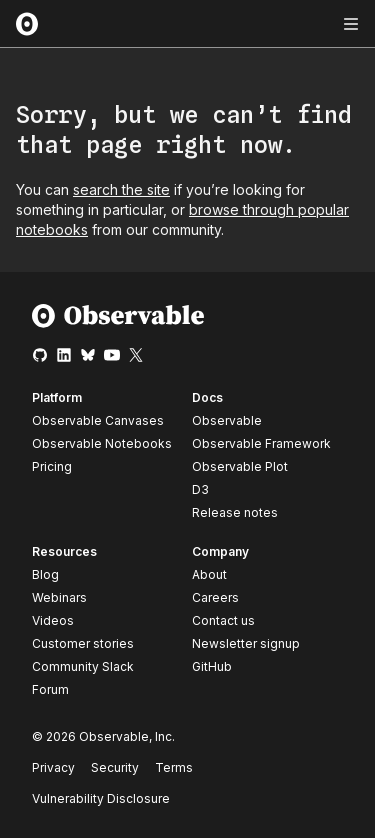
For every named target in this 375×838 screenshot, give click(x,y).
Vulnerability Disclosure (101, 798)
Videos (53, 620)
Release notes (235, 512)
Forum (50, 689)
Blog (45, 574)
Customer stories (83, 643)
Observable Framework (261, 443)
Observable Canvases (98, 420)
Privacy (53, 767)
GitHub (212, 666)
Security (115, 767)
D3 (200, 489)
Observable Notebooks (102, 443)
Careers (215, 597)
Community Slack (83, 666)
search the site (121, 189)
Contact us (223, 621)
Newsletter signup (246, 644)
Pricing (52, 466)
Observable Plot (240, 466)
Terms (174, 767)
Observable (227, 420)
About (209, 574)
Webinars (59, 597)
